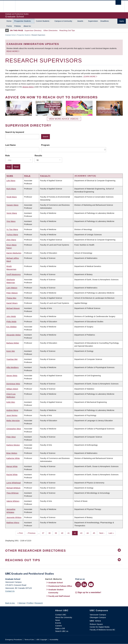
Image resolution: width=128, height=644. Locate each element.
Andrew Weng (12, 410)
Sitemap (22, 603)
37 (44, 533)
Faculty (45, 176)
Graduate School (10, 35)
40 (63, 533)
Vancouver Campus (98, 615)
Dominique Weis (13, 384)
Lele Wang (11, 181)
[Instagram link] (78, 584)
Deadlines (105, 21)
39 (57, 533)
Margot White (12, 466)
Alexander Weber (14, 335)
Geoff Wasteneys (13, 274)
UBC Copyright (42, 640)
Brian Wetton (12, 453)
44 (88, 533)
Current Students (43, 21)
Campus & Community (63, 21)
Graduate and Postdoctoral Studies (64, 574)
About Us (27, 26)
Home (9, 21)
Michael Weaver (13, 308)
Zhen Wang (11, 240)
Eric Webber (11, 327)
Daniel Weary (12, 303)
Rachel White (12, 475)
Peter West (11, 437)
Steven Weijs (12, 376)
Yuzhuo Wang (12, 235)
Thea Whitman (12, 493)
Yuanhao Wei (12, 359)
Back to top (11, 603)
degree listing (28, 87)
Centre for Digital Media (100, 627)
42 (76, 533)
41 (69, 533)
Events (58, 623)
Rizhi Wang (11, 189)
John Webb (11, 316)
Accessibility (54, 640)
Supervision (93, 21)
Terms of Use (29, 640)
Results (38, 156)
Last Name (10, 145)
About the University (64, 617)
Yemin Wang (12, 213)
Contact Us (10, 591)
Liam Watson (12, 288)
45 (95, 533)
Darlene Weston (13, 445)
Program (45, 145)
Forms (9, 26)
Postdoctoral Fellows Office (60, 586)
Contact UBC (61, 615)
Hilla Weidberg (12, 367)
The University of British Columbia (11, 6)
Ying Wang (11, 221)
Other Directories (50, 30)
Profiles (30, 603)
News (58, 620)
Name (10, 176)
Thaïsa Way (11, 298)
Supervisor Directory (33, 30)
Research (39, 603)
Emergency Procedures (14, 640)
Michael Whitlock (13, 488)
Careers (59, 626)
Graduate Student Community (56, 591)
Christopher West (14, 429)
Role (7, 156)
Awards (80, 21)
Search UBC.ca (62, 631)
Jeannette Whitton (14, 517)
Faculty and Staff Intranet (59, 596)
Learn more (89, 77)
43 (82, 533)
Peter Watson (12, 293)
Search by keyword (15, 132)
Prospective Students (22, 21)
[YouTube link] (91, 584)
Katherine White (13, 458)
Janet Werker (12, 415)
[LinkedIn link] (84, 584)
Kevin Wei (11, 351)
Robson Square (96, 624)
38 (50, 533)
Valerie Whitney (13, 501)
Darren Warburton (14, 253)
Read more (12, 51)
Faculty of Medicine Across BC (102, 630)
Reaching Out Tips (67, 30)
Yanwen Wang (12, 205)
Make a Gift (60, 628)
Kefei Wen (11, 402)
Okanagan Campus (98, 617)
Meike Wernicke (13, 420)
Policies (18, 26)
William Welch (12, 389)
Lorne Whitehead (13, 483)
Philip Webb (11, 321)
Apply (122, 21)
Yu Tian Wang (12, 229)
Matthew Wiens (13, 523)
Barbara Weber (13, 343)
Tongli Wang (11, 197)
